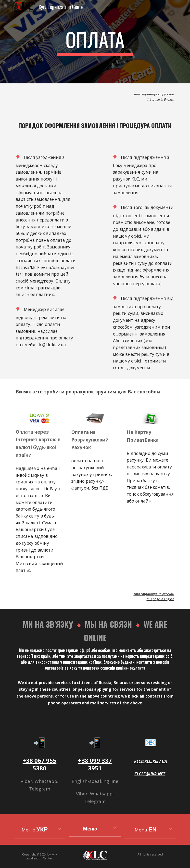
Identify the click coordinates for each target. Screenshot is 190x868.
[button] (59, 829)
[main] (95, 42)
